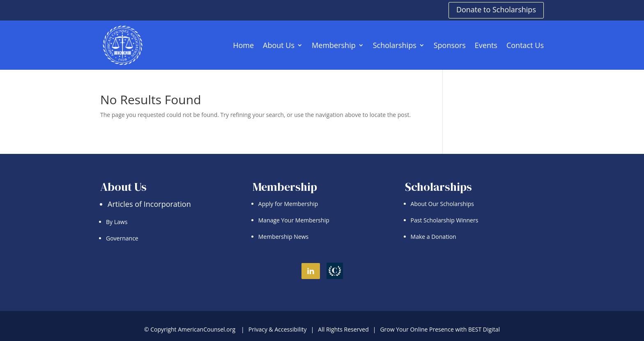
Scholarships (395, 45)
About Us (279, 45)
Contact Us (525, 45)
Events (486, 45)
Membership (334, 45)
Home (243, 45)
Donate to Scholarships (496, 9)
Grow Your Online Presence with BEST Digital (440, 329)
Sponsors (450, 45)
